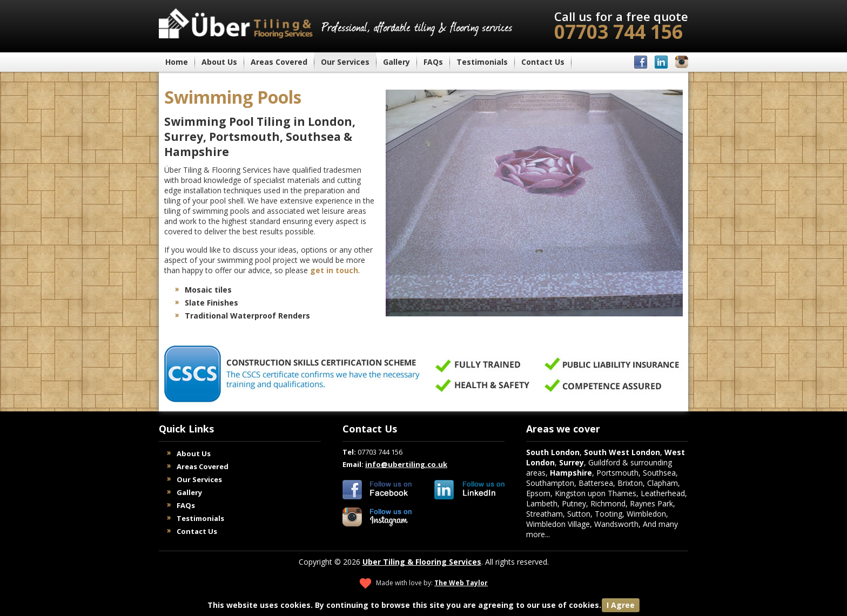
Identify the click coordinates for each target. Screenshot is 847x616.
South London (553, 452)
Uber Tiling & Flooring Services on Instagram (378, 517)
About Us (219, 62)
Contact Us (543, 62)
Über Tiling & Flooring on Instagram (682, 62)
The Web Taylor (461, 583)
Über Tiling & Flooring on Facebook (641, 62)
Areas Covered (279, 62)
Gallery (396, 62)
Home (177, 62)
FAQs (433, 62)
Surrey (572, 462)
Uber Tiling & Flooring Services (422, 562)
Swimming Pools (233, 97)
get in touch (334, 270)
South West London (622, 452)
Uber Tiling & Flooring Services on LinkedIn (469, 490)
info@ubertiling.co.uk (406, 464)
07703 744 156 (621, 26)
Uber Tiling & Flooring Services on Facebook (378, 490)
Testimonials (482, 62)
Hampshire (571, 473)
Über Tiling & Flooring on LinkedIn (661, 62)
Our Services (345, 62)
